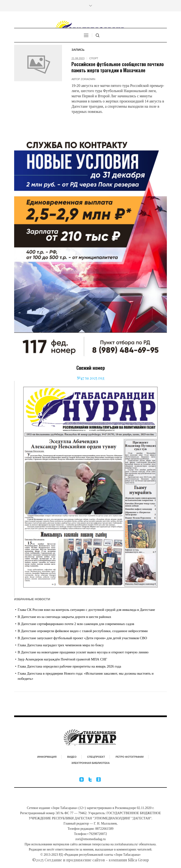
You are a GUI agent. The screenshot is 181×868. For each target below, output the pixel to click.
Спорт (94, 58)
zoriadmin (88, 79)
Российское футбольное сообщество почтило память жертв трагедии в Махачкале (118, 67)
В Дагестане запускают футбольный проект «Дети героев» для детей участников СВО (82, 638)
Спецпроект (96, 757)
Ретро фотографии (130, 757)
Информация (47, 757)
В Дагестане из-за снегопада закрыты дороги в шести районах (64, 617)
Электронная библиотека (90, 763)
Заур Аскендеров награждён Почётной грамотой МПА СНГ (62, 659)
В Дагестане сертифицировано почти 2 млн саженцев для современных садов (76, 624)
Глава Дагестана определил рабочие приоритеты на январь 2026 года (69, 666)
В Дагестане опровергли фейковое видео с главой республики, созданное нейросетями (83, 631)
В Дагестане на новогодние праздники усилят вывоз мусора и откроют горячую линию (83, 652)
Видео (72, 757)
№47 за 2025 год (91, 378)
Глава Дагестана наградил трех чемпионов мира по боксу (61, 645)
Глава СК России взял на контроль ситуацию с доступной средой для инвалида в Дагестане (86, 610)
